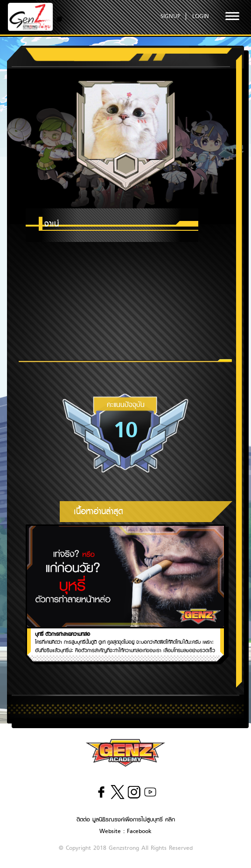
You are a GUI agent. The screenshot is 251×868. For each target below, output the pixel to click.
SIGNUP (171, 16)
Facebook (139, 831)
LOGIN (201, 16)
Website (110, 831)
